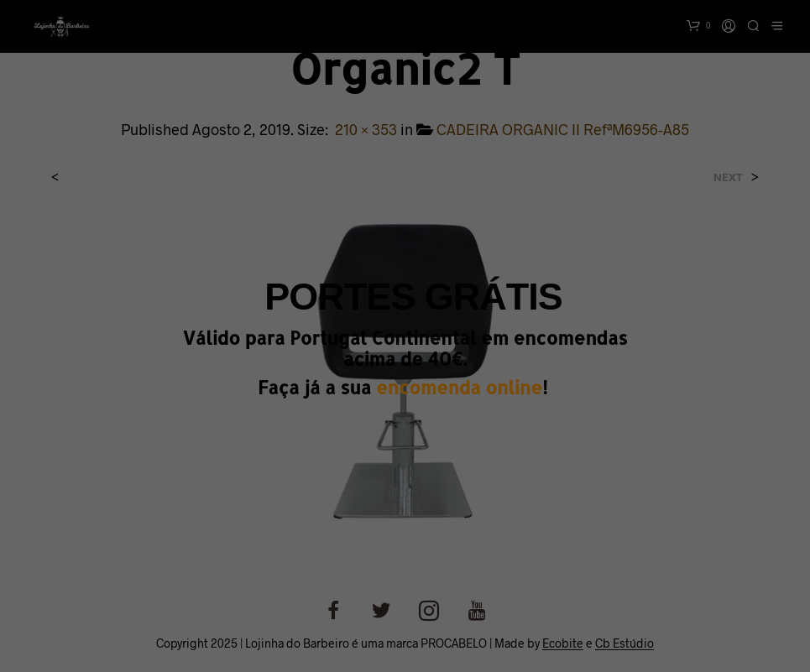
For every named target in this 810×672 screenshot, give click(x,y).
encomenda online (459, 387)
